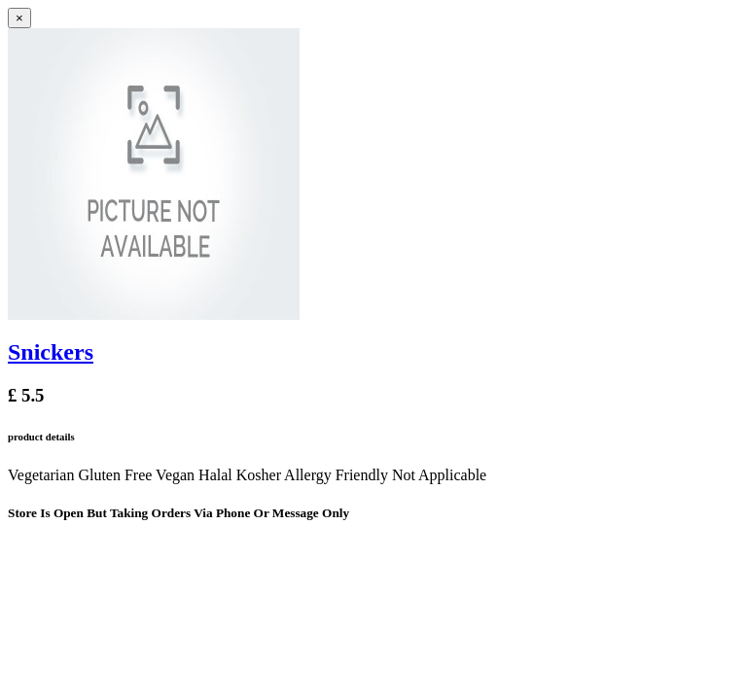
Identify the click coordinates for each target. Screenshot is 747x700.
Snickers (51, 352)
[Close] (19, 18)
